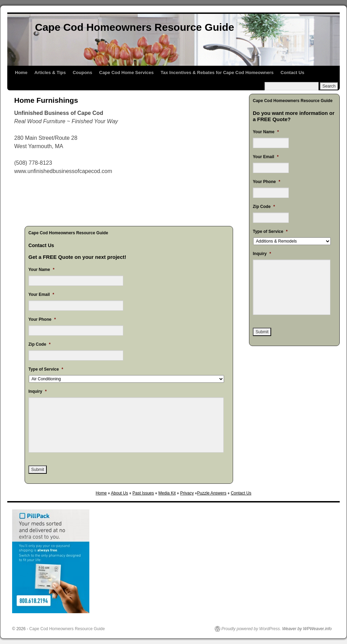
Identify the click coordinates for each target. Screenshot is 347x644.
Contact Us (292, 72)
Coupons (82, 72)
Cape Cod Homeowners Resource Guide (135, 27)
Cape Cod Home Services (126, 72)
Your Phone (42, 319)
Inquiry (38, 391)
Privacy (187, 493)
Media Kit (167, 493)
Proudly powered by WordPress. (251, 629)
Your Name (41, 270)
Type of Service (46, 369)
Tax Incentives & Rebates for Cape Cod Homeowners (217, 72)
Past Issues (143, 493)
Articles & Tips (50, 72)
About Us (119, 493)
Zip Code (39, 344)
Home (21, 72)
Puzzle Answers (212, 493)
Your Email (41, 294)
